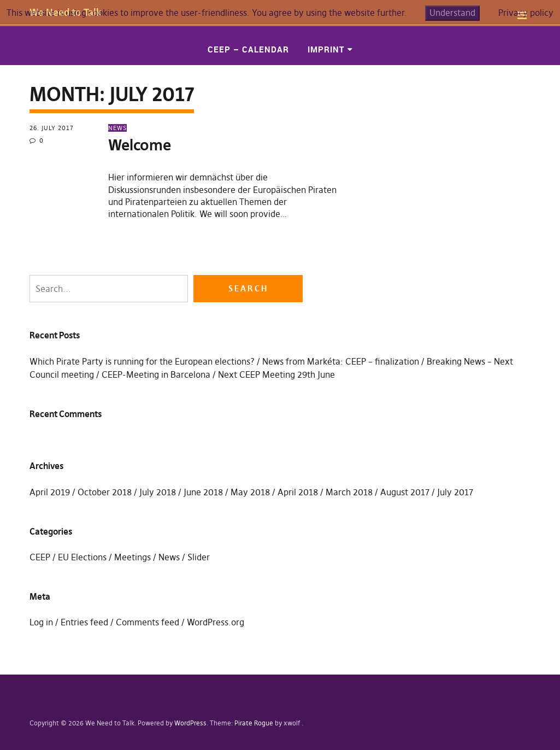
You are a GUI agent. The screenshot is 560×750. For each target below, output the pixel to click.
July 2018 (158, 492)
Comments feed (148, 622)
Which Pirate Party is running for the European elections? (142, 361)
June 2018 (203, 492)
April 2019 (50, 492)
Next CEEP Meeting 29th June (276, 374)
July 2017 (455, 492)
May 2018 (250, 492)
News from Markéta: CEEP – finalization (341, 361)
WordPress (190, 723)
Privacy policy (526, 13)
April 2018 (298, 492)
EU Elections (82, 557)
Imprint (326, 49)
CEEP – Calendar (248, 49)
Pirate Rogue (254, 723)
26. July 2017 (52, 128)
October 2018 (105, 492)
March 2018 (349, 492)
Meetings (132, 557)
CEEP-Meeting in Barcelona (156, 374)
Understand (452, 13)
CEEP (40, 557)
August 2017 (405, 492)
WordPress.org (216, 622)
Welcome (140, 145)
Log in (41, 622)
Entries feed (84, 622)
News (117, 128)
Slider (199, 557)
